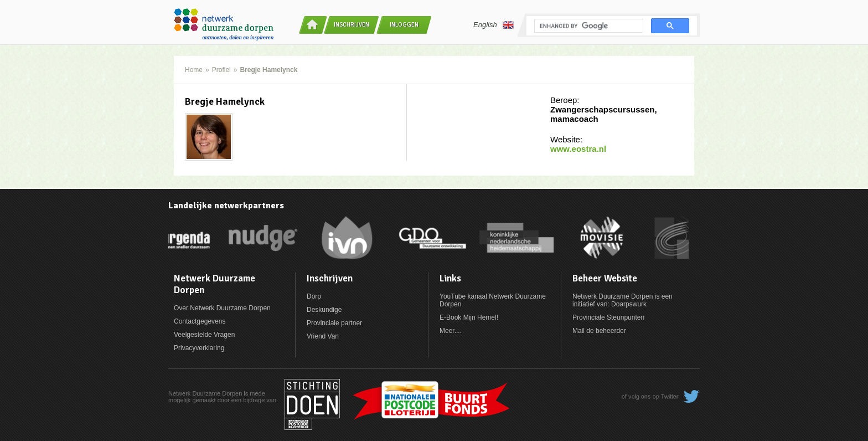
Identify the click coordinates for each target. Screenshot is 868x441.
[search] (588, 26)
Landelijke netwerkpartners (226, 206)
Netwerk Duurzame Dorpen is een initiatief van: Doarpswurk (622, 300)
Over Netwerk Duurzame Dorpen (222, 308)
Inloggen (404, 25)
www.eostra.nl (578, 149)
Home (194, 70)
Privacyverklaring (199, 348)
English (494, 25)
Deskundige (324, 310)
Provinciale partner (334, 323)
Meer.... (451, 331)
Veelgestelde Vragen (204, 335)
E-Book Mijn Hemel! (469, 317)
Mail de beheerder (599, 331)
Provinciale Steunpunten (608, 317)
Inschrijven (352, 25)
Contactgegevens (200, 321)
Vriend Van (323, 336)
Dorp (314, 296)
